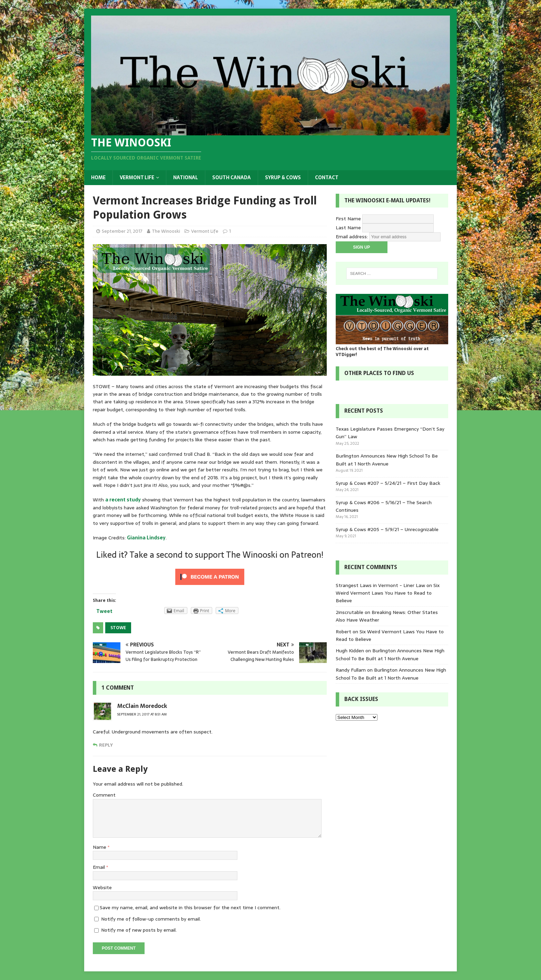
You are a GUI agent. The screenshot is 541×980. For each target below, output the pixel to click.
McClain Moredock (142, 706)
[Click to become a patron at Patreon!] (210, 584)
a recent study (123, 500)
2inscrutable (350, 612)
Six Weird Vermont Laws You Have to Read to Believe (388, 593)
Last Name (348, 228)
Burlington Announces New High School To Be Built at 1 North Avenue (387, 460)
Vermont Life (137, 177)
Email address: (352, 237)
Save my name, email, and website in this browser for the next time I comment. (190, 907)
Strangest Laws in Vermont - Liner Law (380, 585)
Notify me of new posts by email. (139, 930)
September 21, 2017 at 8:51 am (142, 714)
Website (102, 887)
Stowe (118, 628)
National (186, 177)
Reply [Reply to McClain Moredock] (106, 745)
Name (100, 847)
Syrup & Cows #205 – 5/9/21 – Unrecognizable (387, 529)
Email (100, 867)
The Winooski (166, 231)
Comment (104, 795)
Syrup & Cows (283, 177)
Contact (327, 177)
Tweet (104, 611)
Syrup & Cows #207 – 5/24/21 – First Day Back (388, 483)
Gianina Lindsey (146, 538)
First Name (348, 219)
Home (98, 177)
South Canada (232, 177)
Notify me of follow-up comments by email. (151, 919)
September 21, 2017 (122, 231)
